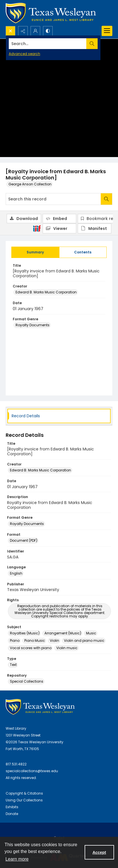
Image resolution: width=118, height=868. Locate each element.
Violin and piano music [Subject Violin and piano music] (84, 641)
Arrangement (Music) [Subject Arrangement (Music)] (63, 633)
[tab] (35, 252)
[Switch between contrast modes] (48, 31)
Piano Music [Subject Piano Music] (35, 641)
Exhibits (12, 807)
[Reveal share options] (23, 31)
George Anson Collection (30, 184)
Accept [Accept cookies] (99, 852)
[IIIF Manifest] (95, 228)
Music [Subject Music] (91, 633)
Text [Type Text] (13, 665)
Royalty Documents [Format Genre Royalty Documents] (33, 325)
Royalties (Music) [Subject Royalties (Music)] (25, 633)
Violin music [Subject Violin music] (67, 648)
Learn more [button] (17, 859)
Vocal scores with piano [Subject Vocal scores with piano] (31, 648)
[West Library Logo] (40, 707)
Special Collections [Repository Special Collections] (27, 681)
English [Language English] (16, 573)
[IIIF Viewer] (59, 228)
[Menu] (107, 31)
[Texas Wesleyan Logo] (51, 13)
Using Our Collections (24, 800)
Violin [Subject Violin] (54, 641)
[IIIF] (37, 228)
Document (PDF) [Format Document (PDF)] (24, 540)
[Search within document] (106, 199)
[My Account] (35, 31)
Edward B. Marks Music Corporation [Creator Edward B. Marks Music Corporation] (46, 292)
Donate (12, 814)
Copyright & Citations (24, 793)
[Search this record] (53, 199)
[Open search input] (10, 31)
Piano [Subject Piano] (15, 641)
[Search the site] (48, 44)
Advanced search (24, 54)
